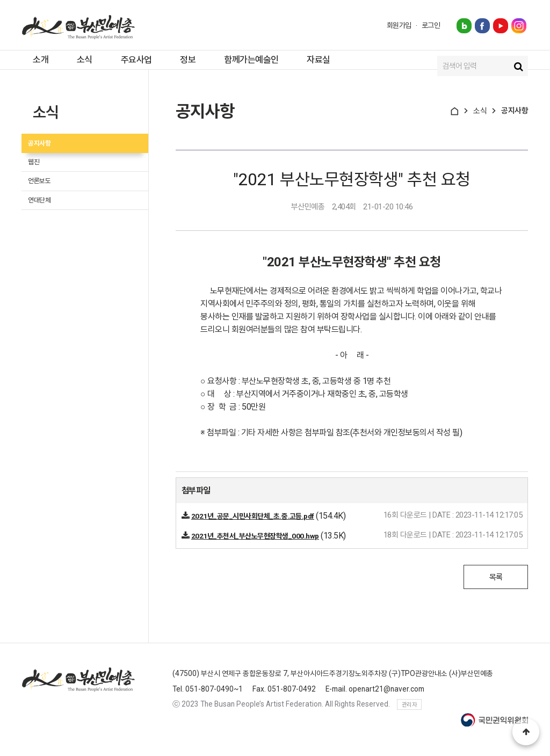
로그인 (431, 25)
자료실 (338, 66)
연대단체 (47, 237)
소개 (30, 66)
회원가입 (399, 25)
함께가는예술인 (265, 66)
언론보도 (47, 211)
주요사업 (137, 66)
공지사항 (47, 160)
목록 (496, 590)
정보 (195, 66)
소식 (80, 66)
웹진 (40, 186)
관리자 (410, 718)
